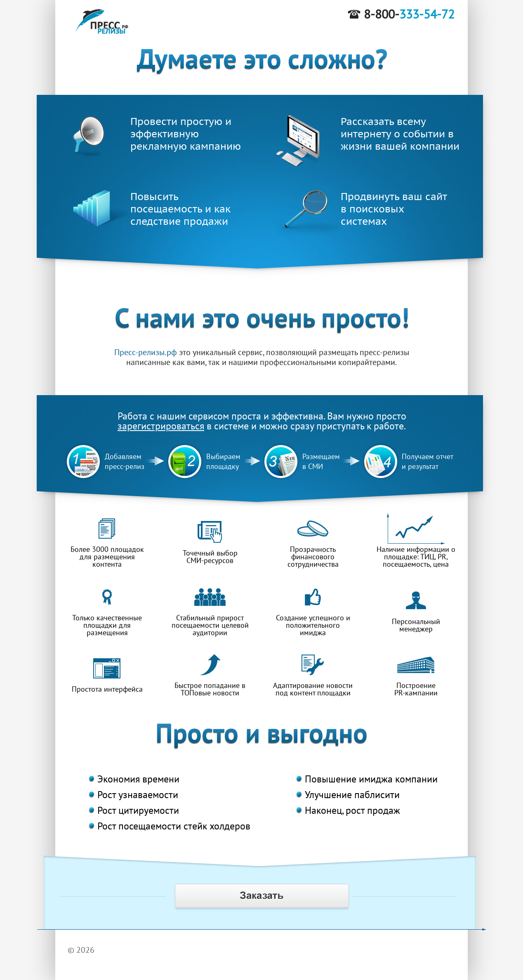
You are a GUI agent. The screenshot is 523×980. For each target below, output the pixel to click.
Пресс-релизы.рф (146, 352)
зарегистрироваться (161, 426)
